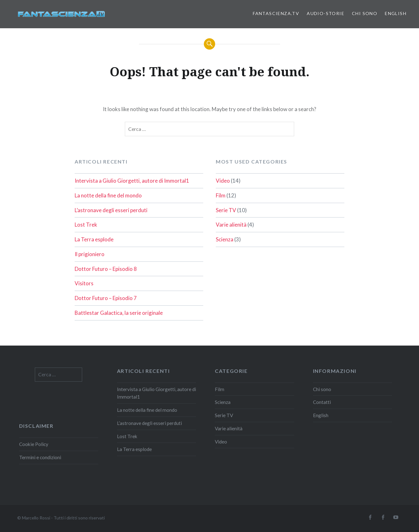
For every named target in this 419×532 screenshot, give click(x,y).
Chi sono (365, 13)
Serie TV (226, 210)
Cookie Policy (34, 444)
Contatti (322, 402)
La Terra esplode (94, 239)
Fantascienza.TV (276, 13)
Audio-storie (326, 13)
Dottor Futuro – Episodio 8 (106, 269)
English (396, 13)
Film (221, 195)
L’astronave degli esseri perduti (111, 210)
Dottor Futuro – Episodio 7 (106, 298)
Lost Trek (86, 225)
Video (223, 181)
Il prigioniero (90, 254)
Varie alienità (231, 225)
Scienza (225, 239)
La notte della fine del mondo (108, 195)
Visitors (84, 283)
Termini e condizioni (40, 457)
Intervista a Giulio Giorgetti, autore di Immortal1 (132, 181)
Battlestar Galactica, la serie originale (119, 313)
